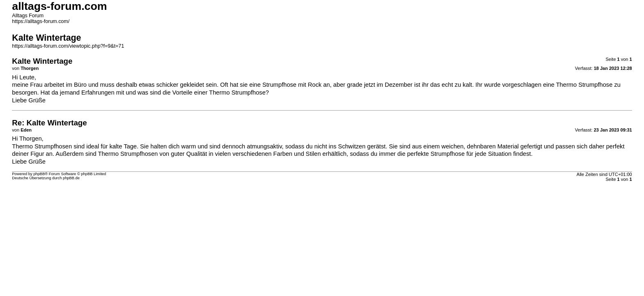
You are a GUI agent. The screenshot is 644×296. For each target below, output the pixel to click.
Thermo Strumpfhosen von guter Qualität (152, 154)
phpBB (39, 174)
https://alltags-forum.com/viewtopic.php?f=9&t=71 (68, 46)
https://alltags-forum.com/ (41, 21)
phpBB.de (71, 178)
